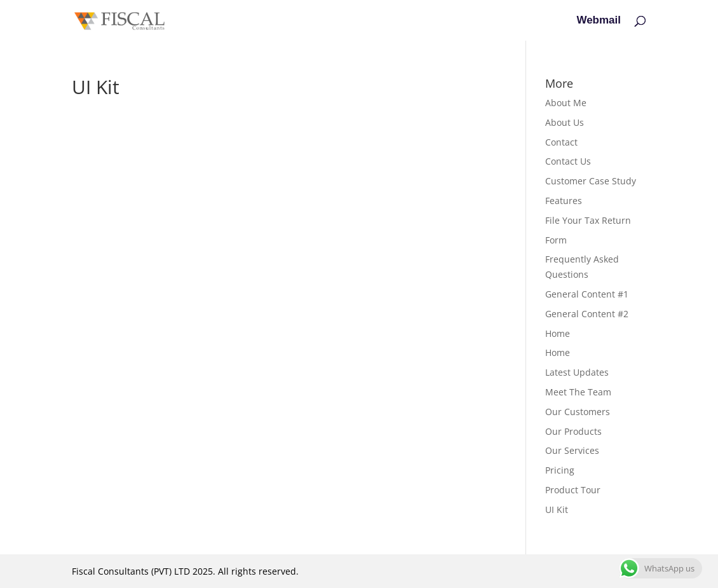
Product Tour (573, 490)
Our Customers (578, 412)
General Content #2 (587, 314)
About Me (566, 103)
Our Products (573, 431)
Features (564, 201)
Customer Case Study (591, 181)
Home (558, 333)
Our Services (572, 450)
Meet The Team (578, 392)
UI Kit (557, 509)
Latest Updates (577, 372)
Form (556, 240)
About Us (565, 122)
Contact (561, 142)
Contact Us (568, 161)
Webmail (599, 21)
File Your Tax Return (588, 220)
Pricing (560, 470)
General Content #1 (587, 294)
